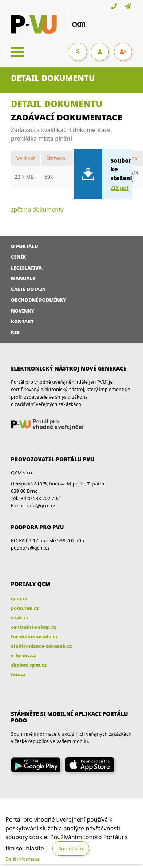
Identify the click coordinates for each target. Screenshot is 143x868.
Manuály (23, 278)
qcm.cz (19, 598)
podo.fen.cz (25, 608)
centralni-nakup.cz (34, 627)
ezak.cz (20, 617)
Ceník (18, 257)
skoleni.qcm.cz (29, 665)
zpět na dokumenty (37, 209)
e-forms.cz (23, 655)
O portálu (25, 246)
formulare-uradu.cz (34, 636)
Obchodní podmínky (39, 300)
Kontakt (22, 321)
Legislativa (26, 268)
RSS (15, 332)
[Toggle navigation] (17, 52)
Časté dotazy (28, 289)
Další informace (23, 859)
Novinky (23, 311)
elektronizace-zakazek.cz (41, 646)
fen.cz (18, 674)
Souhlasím (71, 848)
